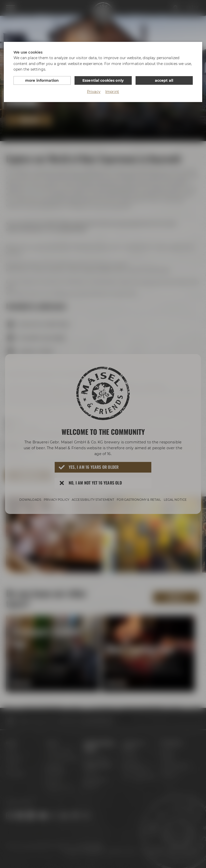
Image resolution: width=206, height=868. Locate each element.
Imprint (112, 92)
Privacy (94, 92)
